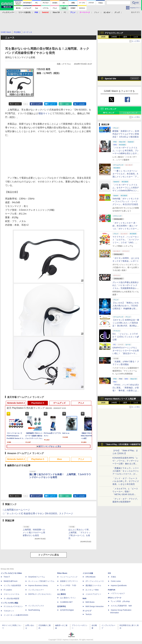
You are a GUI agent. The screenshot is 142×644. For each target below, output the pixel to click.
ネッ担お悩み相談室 (11, 599)
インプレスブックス (36, 606)
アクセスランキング (114, 33)
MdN (84, 599)
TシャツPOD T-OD (68, 586)
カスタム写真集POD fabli (121, 606)
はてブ (53, 104)
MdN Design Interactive (95, 606)
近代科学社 (62, 606)
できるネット (9, 611)
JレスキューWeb (92, 590)
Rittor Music (62, 573)
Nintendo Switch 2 (16, 403)
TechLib (88, 614)
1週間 (125, 37)
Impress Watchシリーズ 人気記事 (120, 399)
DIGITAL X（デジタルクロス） (40, 594)
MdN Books (90, 602)
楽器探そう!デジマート (69, 581)
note (67, 104)
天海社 (113, 577)
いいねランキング (130, 113)
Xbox (59, 459)
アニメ (81, 403)
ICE (109, 573)
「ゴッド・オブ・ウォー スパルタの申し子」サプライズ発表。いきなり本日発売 (126, 481)
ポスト (17, 104)
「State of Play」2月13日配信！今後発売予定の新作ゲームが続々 (123, 445)
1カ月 (136, 37)
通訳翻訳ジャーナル (93, 586)
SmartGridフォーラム (37, 577)
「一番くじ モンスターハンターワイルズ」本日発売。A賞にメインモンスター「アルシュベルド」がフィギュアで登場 (126, 177)
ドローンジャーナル (11, 594)
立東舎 (63, 590)
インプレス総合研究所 (12, 586)
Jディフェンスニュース (95, 581)
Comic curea (116, 581)
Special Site (110, 79)
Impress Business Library (38, 586)
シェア (38, 104)
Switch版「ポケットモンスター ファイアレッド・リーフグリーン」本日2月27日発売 (126, 201)
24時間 (114, 37)
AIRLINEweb (90, 577)
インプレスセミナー (36, 590)
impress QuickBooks (119, 586)
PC (65, 12)
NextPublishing (34, 610)
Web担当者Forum (11, 581)
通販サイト (44, 113)
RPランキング (109, 113)
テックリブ (87, 611)
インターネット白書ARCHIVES (16, 615)
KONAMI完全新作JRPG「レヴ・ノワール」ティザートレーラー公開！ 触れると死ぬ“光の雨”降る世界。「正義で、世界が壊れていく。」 (126, 464)
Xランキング (110, 109)
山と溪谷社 (62, 594)
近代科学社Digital (67, 610)
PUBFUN (112, 590)
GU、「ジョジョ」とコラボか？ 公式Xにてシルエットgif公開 (126, 337)
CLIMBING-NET (66, 602)
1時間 (103, 37)
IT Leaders (8, 590)
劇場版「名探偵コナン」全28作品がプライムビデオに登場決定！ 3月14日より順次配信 (126, 134)
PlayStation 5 (38, 403)
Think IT (7, 577)
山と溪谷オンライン (68, 598)
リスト (26, 104)
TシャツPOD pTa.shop (120, 601)
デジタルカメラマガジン (13, 606)
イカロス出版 (88, 573)
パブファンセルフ (118, 593)
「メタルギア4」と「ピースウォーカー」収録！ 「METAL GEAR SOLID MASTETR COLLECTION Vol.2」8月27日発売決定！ (125, 494)
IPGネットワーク (115, 598)
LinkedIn (82, 104)
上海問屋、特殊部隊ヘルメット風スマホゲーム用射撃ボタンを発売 (34, 533)
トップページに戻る (49, 555)
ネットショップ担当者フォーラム (41, 581)
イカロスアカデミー (93, 594)
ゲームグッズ (59, 403)
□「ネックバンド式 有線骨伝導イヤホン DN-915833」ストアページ (38, 514)
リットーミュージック (69, 577)
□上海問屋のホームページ (16, 510)
